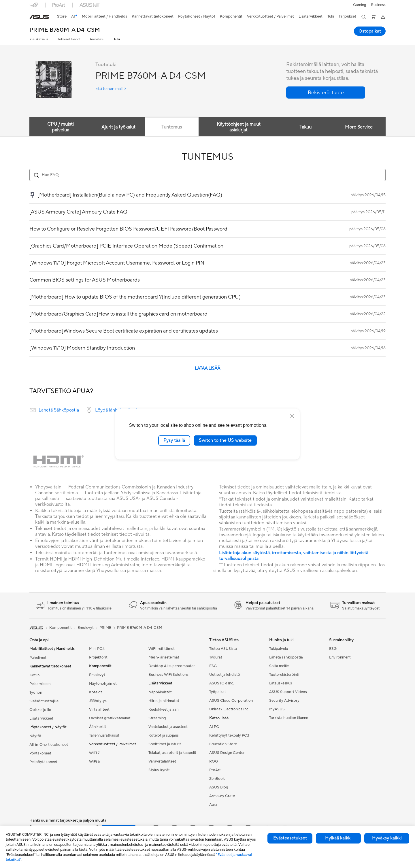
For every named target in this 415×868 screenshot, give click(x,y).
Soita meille (279, 666)
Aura (213, 805)
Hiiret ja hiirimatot (164, 701)
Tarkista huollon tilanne (289, 718)
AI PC (214, 727)
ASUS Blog (219, 787)
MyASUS (277, 709)
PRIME (105, 628)
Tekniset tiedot (69, 39)
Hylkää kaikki (338, 838)
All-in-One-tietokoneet (49, 745)
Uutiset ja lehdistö (225, 675)
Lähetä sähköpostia (286, 657)
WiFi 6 (94, 762)
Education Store (223, 744)
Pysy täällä (174, 440)
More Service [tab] (359, 127)
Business (378, 5)
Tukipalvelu (279, 649)
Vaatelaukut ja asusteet (168, 727)
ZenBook (217, 779)
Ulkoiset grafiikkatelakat (110, 718)
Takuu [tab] (304, 127)
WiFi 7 (94, 753)
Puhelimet (38, 658)
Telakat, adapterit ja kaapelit (172, 753)
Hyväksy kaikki (387, 838)
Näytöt (35, 736)
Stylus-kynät (159, 770)
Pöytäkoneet (40, 753)
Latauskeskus (281, 683)
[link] (39, 17)
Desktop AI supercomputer (172, 666)
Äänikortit (98, 727)
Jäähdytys (98, 701)
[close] (292, 416)
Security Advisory (284, 701)
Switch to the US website (225, 440)
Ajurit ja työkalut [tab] (117, 127)
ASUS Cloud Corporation (231, 701)
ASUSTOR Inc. (222, 683)
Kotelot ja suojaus (164, 735)
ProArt (215, 770)
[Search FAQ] (207, 175)
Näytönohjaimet (103, 684)
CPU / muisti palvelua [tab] (60, 127)
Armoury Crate (222, 796)
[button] (360, 5)
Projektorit (98, 657)
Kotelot (96, 692)
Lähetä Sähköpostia (59, 410)
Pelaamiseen (40, 684)
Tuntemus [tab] (172, 127)
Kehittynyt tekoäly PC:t (229, 735)
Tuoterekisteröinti (284, 675)
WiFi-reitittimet (162, 649)
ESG (213, 666)
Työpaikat (218, 692)
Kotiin (34, 675)
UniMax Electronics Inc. (229, 709)
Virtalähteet (99, 710)
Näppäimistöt (160, 692)
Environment (340, 657)
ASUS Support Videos (288, 692)
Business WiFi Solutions (168, 675)
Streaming (157, 718)
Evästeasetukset (290, 838)
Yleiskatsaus (39, 39)
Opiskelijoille (40, 710)
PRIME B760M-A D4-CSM (65, 30)
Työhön (36, 692)
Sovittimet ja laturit (165, 744)
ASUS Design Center (227, 753)
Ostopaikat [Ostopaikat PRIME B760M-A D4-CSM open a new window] (369, 31)
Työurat (216, 657)
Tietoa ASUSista (223, 649)
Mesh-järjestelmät (164, 657)
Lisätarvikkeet (41, 718)
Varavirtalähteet (162, 761)
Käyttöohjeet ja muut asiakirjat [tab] (238, 127)
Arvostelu (97, 39)
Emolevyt (97, 675)
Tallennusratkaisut (104, 735)
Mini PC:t (97, 649)
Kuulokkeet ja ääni (164, 710)
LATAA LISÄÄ (207, 368)
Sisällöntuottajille (44, 701)
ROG (214, 761)
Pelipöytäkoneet (43, 762)
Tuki (117, 39)
